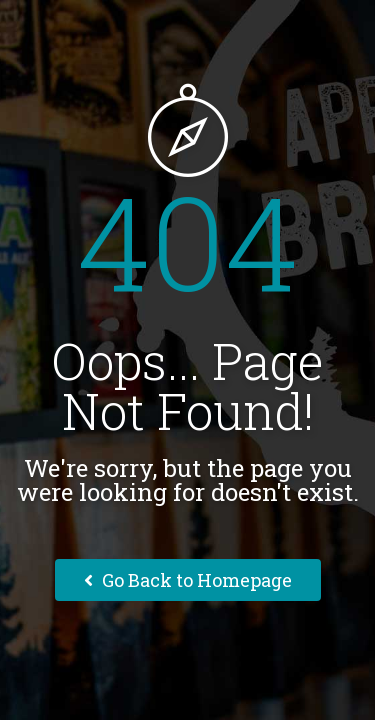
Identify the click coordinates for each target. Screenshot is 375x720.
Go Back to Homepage (188, 580)
